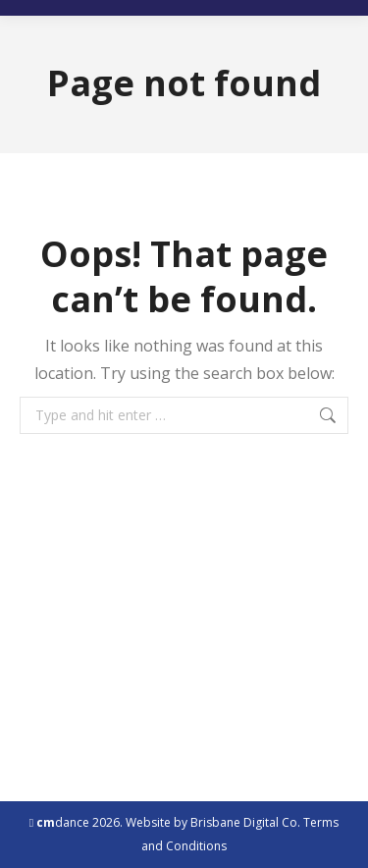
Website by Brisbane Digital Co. (213, 822)
